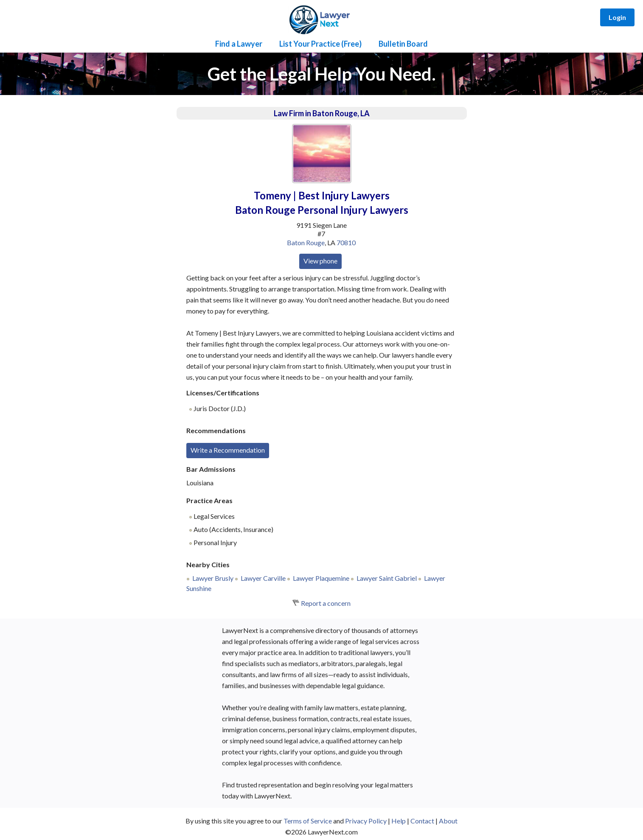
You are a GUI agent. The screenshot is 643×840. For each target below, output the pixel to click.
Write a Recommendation (228, 450)
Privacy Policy (366, 821)
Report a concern (326, 603)
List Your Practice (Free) (320, 44)
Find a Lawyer (239, 44)
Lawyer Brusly (213, 578)
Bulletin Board (403, 44)
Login (617, 17)
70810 (346, 242)
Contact (422, 821)
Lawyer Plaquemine (321, 578)
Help (399, 821)
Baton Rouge (306, 242)
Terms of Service (308, 821)
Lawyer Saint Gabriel (387, 578)
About (448, 821)
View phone (320, 261)
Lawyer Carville (263, 578)
